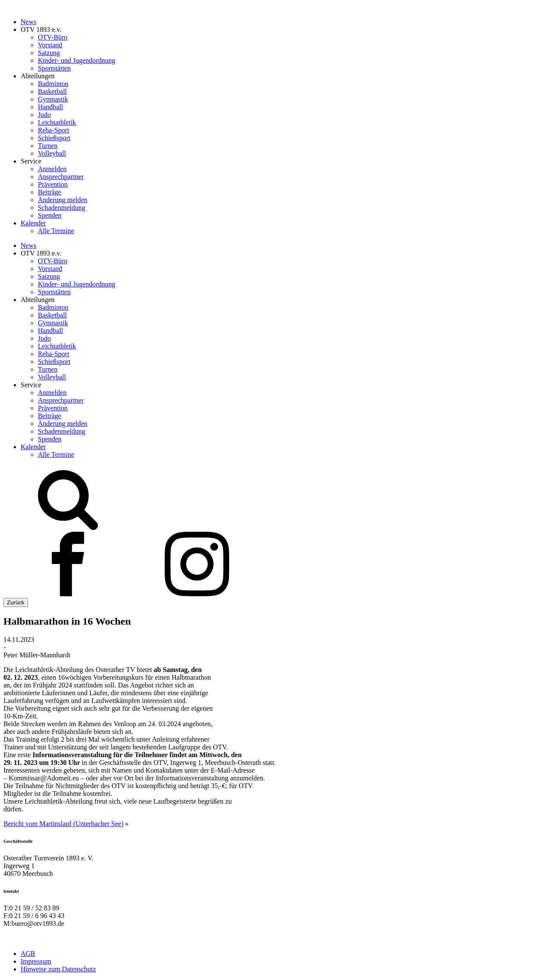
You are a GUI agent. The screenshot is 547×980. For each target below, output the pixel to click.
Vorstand (50, 45)
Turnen (48, 146)
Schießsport (54, 138)
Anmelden (52, 169)
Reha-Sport (54, 130)
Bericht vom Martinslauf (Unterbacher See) (63, 824)
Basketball (52, 91)
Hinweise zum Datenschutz (58, 969)
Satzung (49, 53)
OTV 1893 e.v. (41, 29)
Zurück (16, 602)
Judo (44, 115)
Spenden (50, 215)
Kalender (33, 223)
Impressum (36, 961)
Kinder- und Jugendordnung (77, 60)
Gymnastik (53, 99)
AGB (28, 954)
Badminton (53, 84)
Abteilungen (38, 76)
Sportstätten (54, 68)
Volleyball (52, 153)
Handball (51, 107)
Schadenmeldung (61, 208)
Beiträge (49, 192)
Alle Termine (56, 231)
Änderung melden (63, 200)
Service (31, 161)
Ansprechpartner (61, 177)
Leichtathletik (57, 122)
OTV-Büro (53, 37)
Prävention (53, 184)
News (28, 22)
